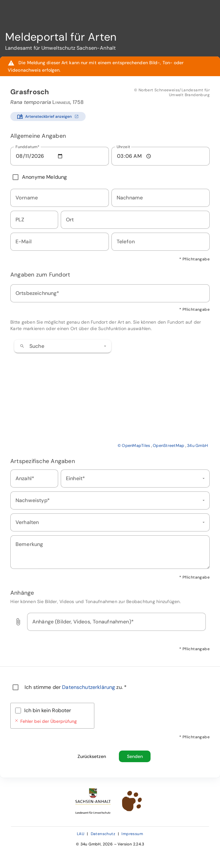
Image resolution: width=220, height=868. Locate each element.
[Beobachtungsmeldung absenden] (135, 756)
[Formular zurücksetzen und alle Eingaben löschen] (92, 756)
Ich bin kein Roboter (48, 710)
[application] (110, 392)
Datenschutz (103, 834)
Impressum (132, 834)
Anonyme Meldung (44, 177)
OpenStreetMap (168, 446)
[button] (105, 346)
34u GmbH (198, 446)
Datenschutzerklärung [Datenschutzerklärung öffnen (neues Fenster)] (89, 687)
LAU (81, 834)
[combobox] (63, 346)
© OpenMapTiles (134, 446)
